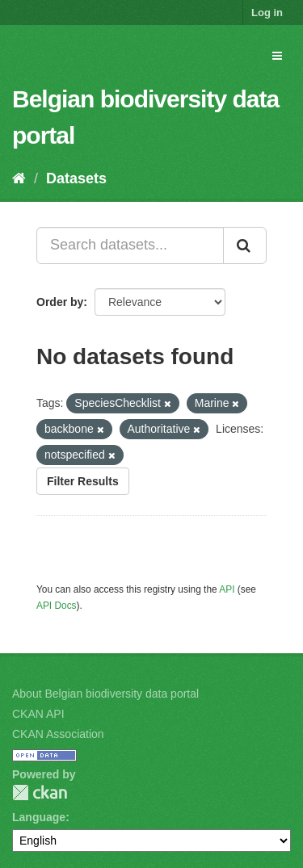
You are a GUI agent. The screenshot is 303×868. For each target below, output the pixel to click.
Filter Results (83, 481)
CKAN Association (58, 734)
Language (39, 817)
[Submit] (245, 245)
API (227, 589)
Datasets (76, 178)
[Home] (19, 178)
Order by (60, 302)
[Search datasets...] (130, 245)
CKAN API (38, 714)
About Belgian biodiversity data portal (105, 694)
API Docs (57, 606)
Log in (267, 13)
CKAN (40, 793)
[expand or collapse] (277, 56)
